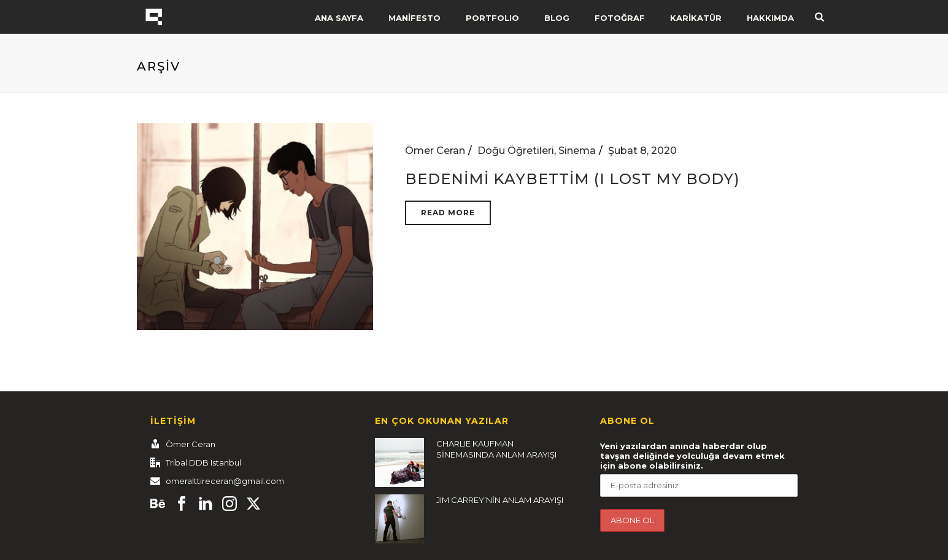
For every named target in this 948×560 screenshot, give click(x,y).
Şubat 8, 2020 (642, 151)
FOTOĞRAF (620, 18)
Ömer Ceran (435, 151)
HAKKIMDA (770, 18)
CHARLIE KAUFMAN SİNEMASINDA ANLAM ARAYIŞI (496, 449)
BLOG (557, 18)
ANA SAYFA (339, 18)
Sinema (577, 151)
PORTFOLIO (492, 18)
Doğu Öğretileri (516, 151)
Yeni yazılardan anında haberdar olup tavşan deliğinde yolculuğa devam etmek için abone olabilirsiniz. (692, 456)
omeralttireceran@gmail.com (225, 481)
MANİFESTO (414, 18)
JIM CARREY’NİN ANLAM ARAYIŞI (500, 500)
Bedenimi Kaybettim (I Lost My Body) (572, 179)
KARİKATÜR (696, 18)
